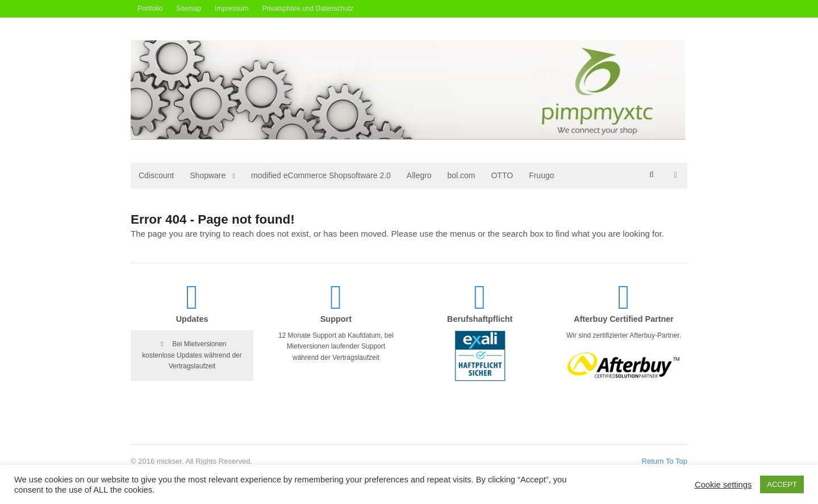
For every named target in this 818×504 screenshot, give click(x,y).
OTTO (502, 175)
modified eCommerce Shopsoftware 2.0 (321, 175)
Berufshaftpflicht (480, 319)
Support (336, 319)
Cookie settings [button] (723, 485)
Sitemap (189, 9)
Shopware (208, 175)
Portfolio (150, 9)
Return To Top (665, 461)
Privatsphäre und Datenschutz (308, 9)
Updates (192, 319)
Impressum (231, 9)
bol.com (461, 175)
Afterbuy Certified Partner (624, 319)
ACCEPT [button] (782, 484)
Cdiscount (156, 175)
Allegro (419, 175)
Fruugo (541, 175)
